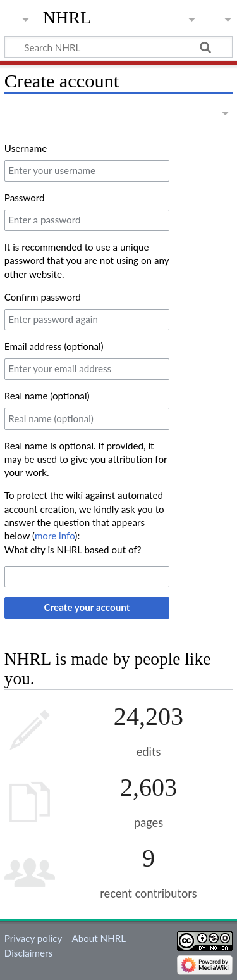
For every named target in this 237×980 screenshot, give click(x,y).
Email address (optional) (54, 346)
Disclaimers (28, 953)
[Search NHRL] (118, 47)
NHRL (67, 17)
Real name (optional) (47, 396)
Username (26, 148)
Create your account (87, 607)
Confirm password (43, 297)
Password (25, 198)
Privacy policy (33, 938)
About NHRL (99, 938)
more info (55, 536)
